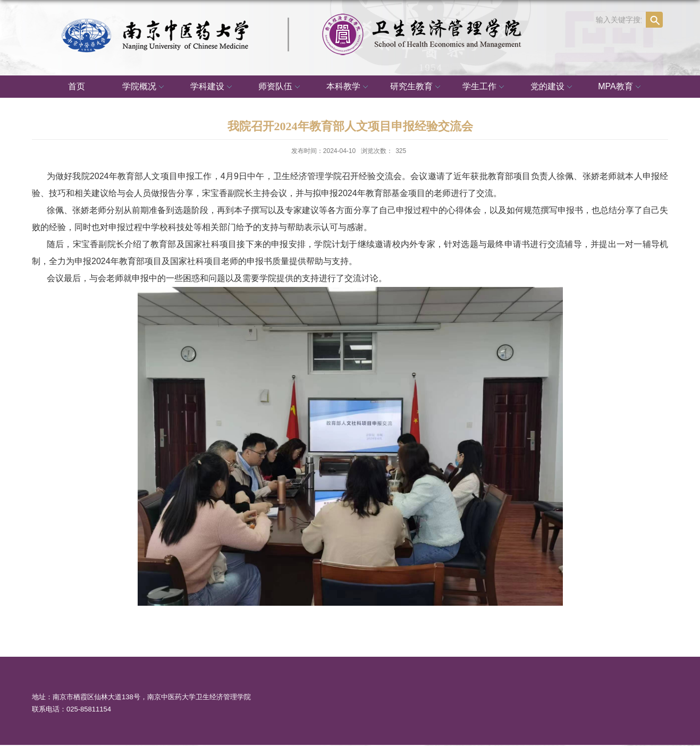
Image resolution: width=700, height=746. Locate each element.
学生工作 (485, 87)
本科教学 (349, 87)
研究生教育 (417, 87)
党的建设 (553, 87)
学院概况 (145, 87)
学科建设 (213, 87)
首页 (77, 86)
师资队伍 (281, 87)
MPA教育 (621, 87)
